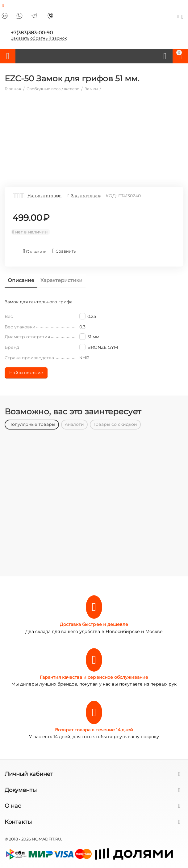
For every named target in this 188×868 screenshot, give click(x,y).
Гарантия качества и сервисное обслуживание (94, 677)
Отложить (35, 251)
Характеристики (61, 280)
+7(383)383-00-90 (32, 32)
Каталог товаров (8, 56)
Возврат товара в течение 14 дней (94, 730)
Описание (21, 280)
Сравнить (64, 251)
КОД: (111, 196)
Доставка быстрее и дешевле (94, 624)
